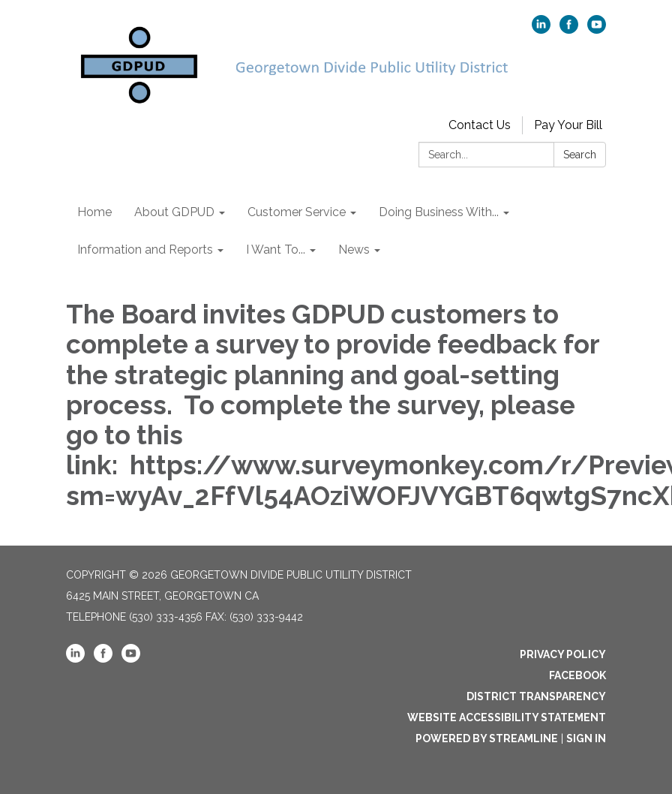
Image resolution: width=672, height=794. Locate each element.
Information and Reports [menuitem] (145, 250)
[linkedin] (541, 30)
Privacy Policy (563, 654)
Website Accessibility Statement (507, 717)
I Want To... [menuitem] (276, 250)
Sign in (586, 738)
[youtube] (597, 30)
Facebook (577, 675)
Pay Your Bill (568, 125)
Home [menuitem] (94, 212)
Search (580, 155)
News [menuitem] (354, 250)
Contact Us (480, 125)
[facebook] (569, 30)
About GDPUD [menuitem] (174, 212)
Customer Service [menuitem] (297, 212)
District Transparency (536, 696)
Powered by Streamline (487, 738)
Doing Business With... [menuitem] (439, 212)
